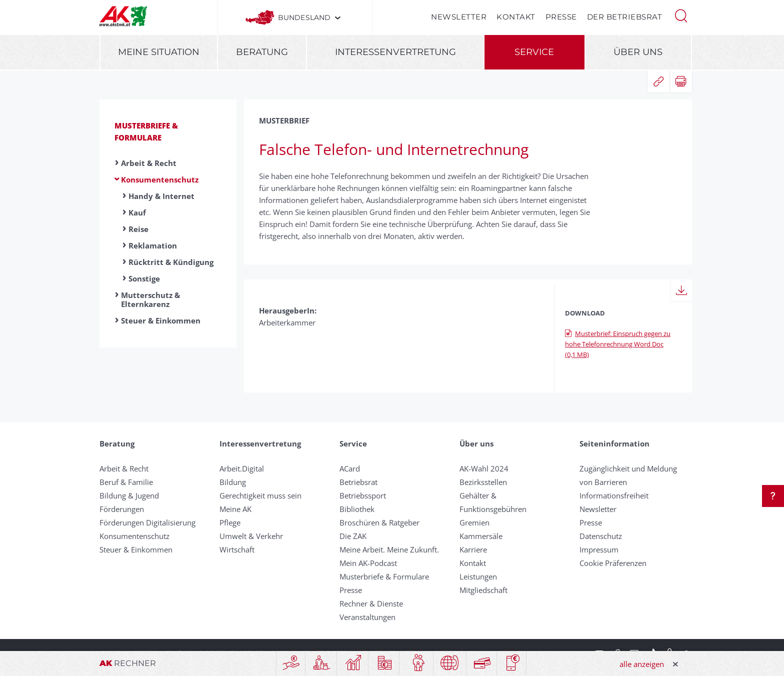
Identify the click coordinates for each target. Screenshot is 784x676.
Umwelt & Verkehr (251, 536)
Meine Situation (159, 52)
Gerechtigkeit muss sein (260, 495)
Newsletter (459, 17)
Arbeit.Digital (242, 468)
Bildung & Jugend (129, 495)
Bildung (233, 482)
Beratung (262, 52)
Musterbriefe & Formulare (384, 576)
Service (534, 52)
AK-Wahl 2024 (484, 468)
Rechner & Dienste (371, 603)
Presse (561, 17)
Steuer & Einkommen (161, 320)
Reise (138, 229)
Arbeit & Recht (149, 163)
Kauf (137, 212)
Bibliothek (357, 509)
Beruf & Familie (126, 482)
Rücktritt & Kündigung (171, 262)
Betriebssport (363, 495)
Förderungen (122, 509)
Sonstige (144, 278)
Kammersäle (481, 536)
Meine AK (235, 509)
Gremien (474, 522)
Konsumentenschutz (160, 179)
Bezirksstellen (483, 482)
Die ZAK (353, 536)
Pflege (230, 522)
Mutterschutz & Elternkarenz (150, 299)
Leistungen (478, 576)
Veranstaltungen (367, 617)
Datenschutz (601, 536)
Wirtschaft (237, 549)
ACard (350, 468)
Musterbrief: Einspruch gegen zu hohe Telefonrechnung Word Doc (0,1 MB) (618, 344)
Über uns (638, 52)
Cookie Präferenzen (613, 563)
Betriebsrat (358, 482)
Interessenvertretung (395, 52)
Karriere (473, 549)
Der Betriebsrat (625, 17)
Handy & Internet (161, 196)
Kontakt (516, 17)
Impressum (599, 549)
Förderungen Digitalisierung (147, 522)
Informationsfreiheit (614, 495)
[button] (681, 15)
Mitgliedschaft (483, 590)
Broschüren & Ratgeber (379, 522)
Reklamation (153, 245)
